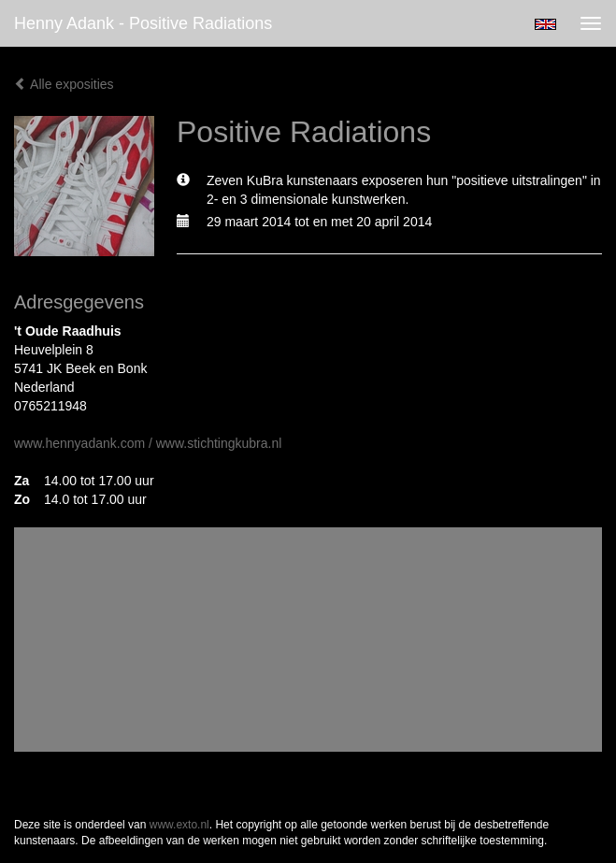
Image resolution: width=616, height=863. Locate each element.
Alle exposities (64, 84)
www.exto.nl (179, 825)
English (545, 24)
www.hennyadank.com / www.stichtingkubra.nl (148, 443)
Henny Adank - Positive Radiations (143, 23)
